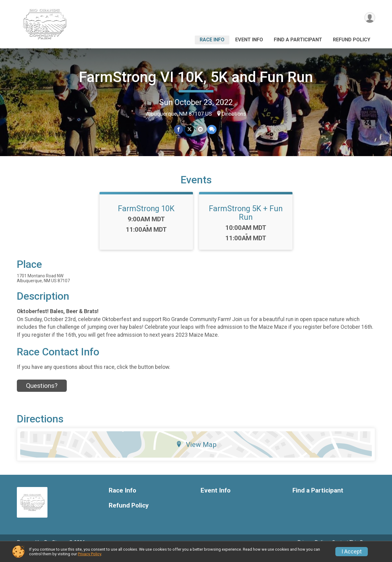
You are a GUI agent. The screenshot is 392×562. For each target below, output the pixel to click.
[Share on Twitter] (189, 130)
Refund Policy (352, 40)
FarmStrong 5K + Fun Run (246, 221)
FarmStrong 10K (146, 217)
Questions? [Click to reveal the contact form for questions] (42, 394)
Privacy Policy (89, 554)
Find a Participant (298, 40)
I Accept (352, 552)
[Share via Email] (200, 130)
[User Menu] (369, 18)
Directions (234, 114)
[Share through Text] (211, 130)
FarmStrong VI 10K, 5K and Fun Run (196, 77)
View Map (196, 453)
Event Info (249, 40)
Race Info (212, 40)
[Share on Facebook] (179, 130)
